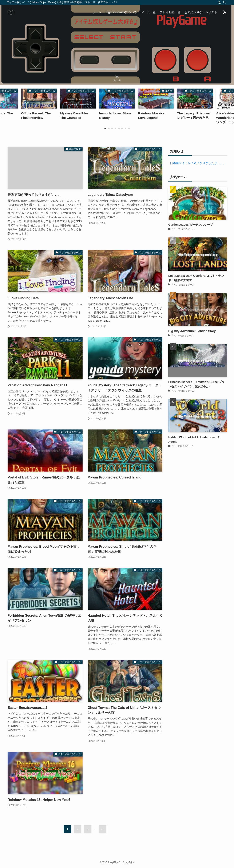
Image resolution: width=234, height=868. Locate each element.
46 (103, 829)
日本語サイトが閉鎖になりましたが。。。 (197, 163)
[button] (105, 129)
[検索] (225, 2)
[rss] (219, 2)
